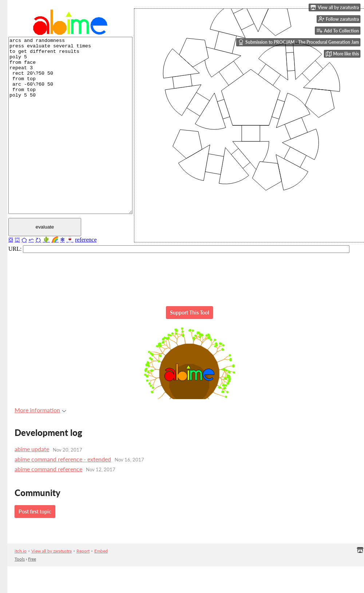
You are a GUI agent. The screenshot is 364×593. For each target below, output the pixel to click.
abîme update (32, 449)
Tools (20, 559)
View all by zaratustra (52, 551)
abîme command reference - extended (63, 459)
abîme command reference (48, 469)
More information (40, 410)
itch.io (21, 551)
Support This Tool (189, 313)
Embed (101, 551)
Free (32, 559)
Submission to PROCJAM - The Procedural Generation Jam (298, 42)
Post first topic (35, 512)
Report (83, 551)
